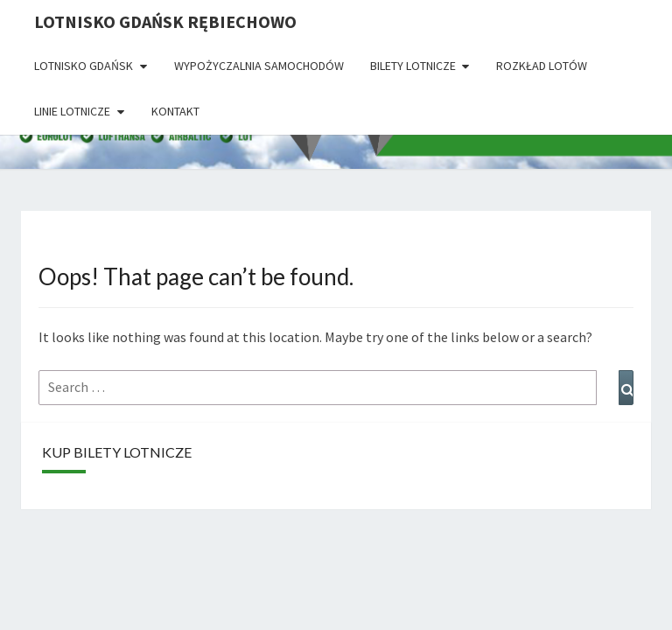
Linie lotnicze (72, 111)
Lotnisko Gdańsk (84, 66)
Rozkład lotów (542, 66)
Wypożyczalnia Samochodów (259, 66)
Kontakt (175, 111)
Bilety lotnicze (413, 66)
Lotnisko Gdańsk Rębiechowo (165, 21)
